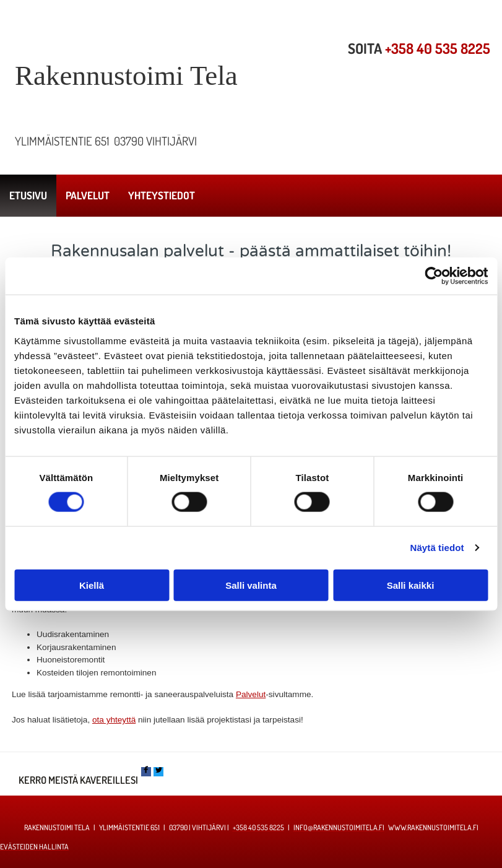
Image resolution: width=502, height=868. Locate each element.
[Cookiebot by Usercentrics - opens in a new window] (434, 276)
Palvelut (251, 694)
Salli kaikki (411, 585)
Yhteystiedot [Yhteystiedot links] (162, 195)
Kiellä (92, 585)
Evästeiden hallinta (34, 847)
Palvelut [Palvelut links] (88, 195)
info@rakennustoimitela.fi (339, 827)
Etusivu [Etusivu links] (28, 195)
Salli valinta (251, 585)
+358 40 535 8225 (438, 48)
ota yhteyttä (114, 720)
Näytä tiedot (437, 548)
